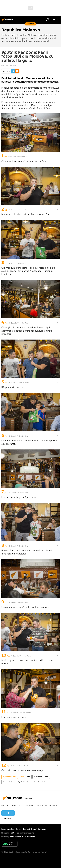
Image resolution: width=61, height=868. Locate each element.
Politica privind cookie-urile (14, 837)
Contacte (42, 829)
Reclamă (5, 833)
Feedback (31, 837)
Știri (29, 777)
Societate (17, 806)
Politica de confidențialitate (22, 833)
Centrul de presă (23, 829)
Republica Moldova (10, 777)
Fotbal (36, 782)
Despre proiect (8, 829)
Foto (47, 777)
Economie (30, 806)
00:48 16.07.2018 (9, 66)
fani (43, 782)
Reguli (34, 829)
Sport (22, 777)
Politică (5, 806)
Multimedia (38, 777)
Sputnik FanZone (9, 782)
